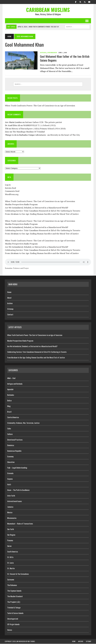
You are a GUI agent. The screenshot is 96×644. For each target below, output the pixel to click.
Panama (10, 541)
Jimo (7, 132)
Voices (10, 630)
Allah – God (11, 378)
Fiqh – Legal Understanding (17, 468)
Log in (8, 185)
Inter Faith (11, 496)
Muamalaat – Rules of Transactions (20, 524)
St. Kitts (10, 557)
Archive (10, 304)
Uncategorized (13, 619)
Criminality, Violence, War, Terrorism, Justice (23, 423)
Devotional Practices (15, 440)
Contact (10, 315)
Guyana (43, 53)
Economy (10, 457)
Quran (9, 546)
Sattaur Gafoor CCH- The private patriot (43, 122)
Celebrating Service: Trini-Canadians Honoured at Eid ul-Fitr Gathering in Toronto (42, 211)
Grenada (10, 473)
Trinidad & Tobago (14, 608)
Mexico (10, 513)
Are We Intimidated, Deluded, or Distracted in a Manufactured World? (36, 208)
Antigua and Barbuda (15, 384)
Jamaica (10, 507)
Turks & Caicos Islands (15, 613)
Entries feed (10, 188)
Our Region (52, 53)
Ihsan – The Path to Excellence (18, 490)
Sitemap (10, 309)
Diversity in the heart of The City (65, 135)
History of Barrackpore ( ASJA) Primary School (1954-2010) (38, 129)
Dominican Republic (14, 451)
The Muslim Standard (15, 597)
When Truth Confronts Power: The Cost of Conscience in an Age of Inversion (40, 106)
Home (9, 292)
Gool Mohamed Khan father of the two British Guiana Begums (64, 58)
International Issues (14, 501)
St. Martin (11, 569)
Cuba (9, 429)
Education (11, 462)
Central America (13, 417)
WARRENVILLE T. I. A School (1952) (39, 126)
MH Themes (31, 642)
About (9, 298)
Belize (9, 401)
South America (13, 552)
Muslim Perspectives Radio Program (21, 205)
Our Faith (11, 529)
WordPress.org (11, 195)
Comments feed (12, 191)
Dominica (11, 445)
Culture (10, 434)
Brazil (9, 412)
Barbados (11, 395)
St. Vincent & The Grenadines (18, 574)
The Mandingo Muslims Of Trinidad (28, 132)
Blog (9, 406)
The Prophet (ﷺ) (14, 602)
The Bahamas (12, 585)
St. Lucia (10, 563)
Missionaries (12, 518)
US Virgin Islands (13, 624)
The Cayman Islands (14, 591)
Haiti (9, 485)
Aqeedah (10, 390)
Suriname (11, 580)
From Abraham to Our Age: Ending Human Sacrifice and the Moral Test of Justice (42, 214)
